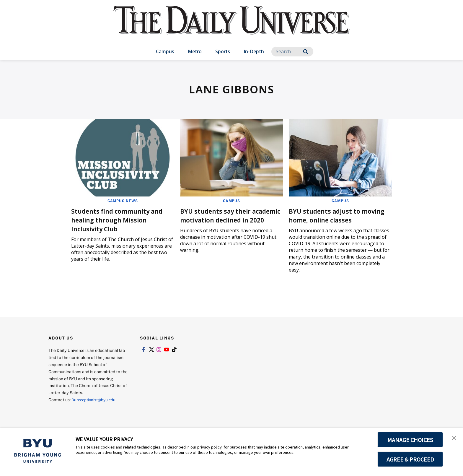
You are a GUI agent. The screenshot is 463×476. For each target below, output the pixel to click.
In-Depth (254, 51)
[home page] (231, 26)
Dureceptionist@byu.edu (95, 400)
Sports (223, 51)
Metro (195, 51)
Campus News (123, 201)
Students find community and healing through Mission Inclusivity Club (122, 220)
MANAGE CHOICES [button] (410, 440)
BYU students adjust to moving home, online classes (339, 215)
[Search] (292, 52)
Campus (165, 51)
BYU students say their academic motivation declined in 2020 (220, 220)
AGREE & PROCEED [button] (410, 459)
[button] (453, 438)
